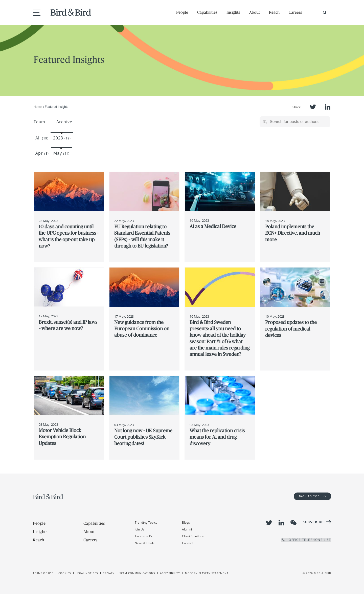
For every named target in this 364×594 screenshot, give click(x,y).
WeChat (293, 523)
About (255, 12)
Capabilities (207, 12)
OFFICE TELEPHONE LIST (306, 540)
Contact (187, 543)
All (42, 138)
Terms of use (43, 573)
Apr (42, 153)
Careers (295, 12)
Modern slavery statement (207, 573)
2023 (62, 138)
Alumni (187, 529)
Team (39, 122)
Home (38, 107)
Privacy (109, 573)
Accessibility (170, 573)
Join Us (140, 529)
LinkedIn (328, 107)
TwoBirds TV (143, 536)
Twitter (313, 107)
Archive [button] (64, 122)
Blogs (186, 523)
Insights (233, 12)
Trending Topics (146, 523)
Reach (274, 12)
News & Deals (145, 543)
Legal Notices (87, 573)
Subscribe (313, 522)
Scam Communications (137, 573)
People (182, 12)
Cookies (65, 573)
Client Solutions (193, 536)
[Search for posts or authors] (298, 122)
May (62, 153)
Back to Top (312, 496)
